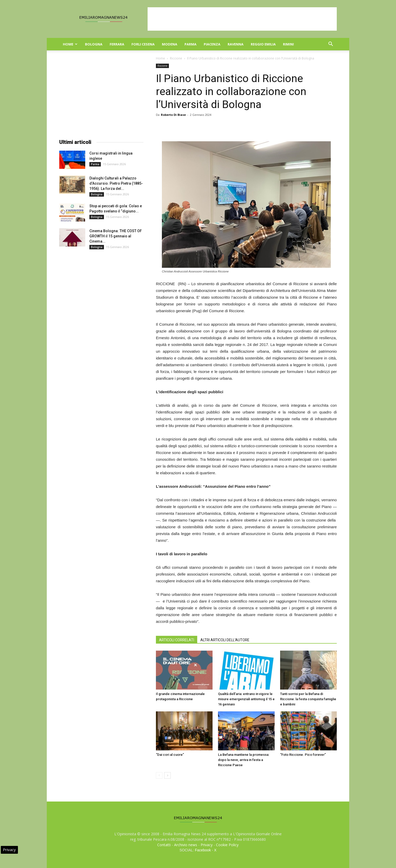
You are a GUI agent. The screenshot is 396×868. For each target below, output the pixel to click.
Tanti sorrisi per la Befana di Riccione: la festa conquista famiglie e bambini (308, 699)
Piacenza (212, 44)
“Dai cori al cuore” (170, 755)
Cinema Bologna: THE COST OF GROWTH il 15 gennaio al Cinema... (116, 236)
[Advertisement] (242, 19)
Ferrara (117, 44)
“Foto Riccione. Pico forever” (303, 755)
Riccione (176, 58)
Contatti (164, 845)
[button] (331, 45)
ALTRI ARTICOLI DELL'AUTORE (225, 640)
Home (70, 44)
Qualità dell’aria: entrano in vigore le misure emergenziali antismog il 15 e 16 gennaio (246, 699)
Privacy (207, 845)
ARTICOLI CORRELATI (177, 640)
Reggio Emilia (263, 44)
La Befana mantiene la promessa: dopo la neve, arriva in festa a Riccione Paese (244, 760)
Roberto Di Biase (173, 115)
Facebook (203, 850)
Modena (170, 44)
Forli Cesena (143, 44)
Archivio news (186, 845)
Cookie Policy (227, 845)
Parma (190, 44)
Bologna (94, 44)
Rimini (288, 44)
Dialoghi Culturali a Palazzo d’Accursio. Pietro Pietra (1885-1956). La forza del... (116, 183)
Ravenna (236, 44)
